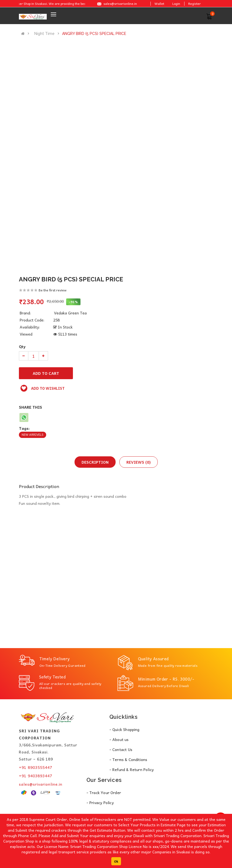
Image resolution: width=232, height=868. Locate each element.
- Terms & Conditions (128, 759)
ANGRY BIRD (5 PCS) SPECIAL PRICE (94, 34)
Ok (116, 861)
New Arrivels (33, 435)
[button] (209, 16)
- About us (119, 739)
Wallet (159, 4)
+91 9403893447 (36, 776)
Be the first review (53, 290)
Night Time (44, 34)
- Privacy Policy (100, 802)
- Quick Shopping (125, 729)
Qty (22, 346)
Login (176, 4)
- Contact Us (121, 749)
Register (194, 4)
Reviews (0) (139, 462)
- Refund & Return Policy (132, 769)
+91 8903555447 (36, 767)
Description (95, 462)
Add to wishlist (42, 388)
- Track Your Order (104, 792)
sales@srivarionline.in (120, 4)
